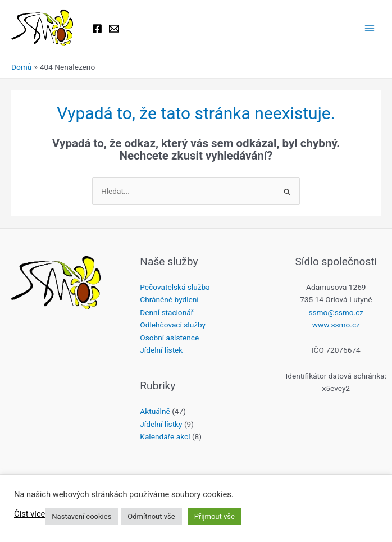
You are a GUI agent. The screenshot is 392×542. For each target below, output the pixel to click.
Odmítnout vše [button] (151, 516)
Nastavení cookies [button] (81, 516)
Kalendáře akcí (165, 436)
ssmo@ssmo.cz (336, 312)
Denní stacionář (167, 312)
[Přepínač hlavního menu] (370, 28)
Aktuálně (155, 411)
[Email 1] (114, 29)
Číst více (29, 514)
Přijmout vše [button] (215, 516)
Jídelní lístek (161, 350)
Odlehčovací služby (173, 325)
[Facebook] (97, 29)
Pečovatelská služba (175, 287)
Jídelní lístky (161, 424)
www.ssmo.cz (336, 325)
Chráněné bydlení (169, 299)
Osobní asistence (169, 338)
